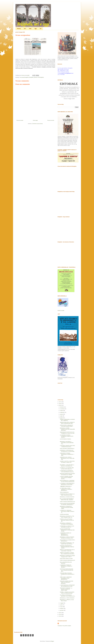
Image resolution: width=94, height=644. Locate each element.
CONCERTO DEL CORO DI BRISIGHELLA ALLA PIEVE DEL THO (67, 458)
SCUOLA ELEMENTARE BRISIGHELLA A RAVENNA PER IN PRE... (67, 530)
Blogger (52, 641)
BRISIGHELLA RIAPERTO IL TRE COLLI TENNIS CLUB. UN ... (67, 517)
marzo (62, 607)
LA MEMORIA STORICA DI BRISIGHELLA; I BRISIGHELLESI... (65, 534)
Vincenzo (19, 29)
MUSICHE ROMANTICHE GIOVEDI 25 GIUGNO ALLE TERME (67, 474)
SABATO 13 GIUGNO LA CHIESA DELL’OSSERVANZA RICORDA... (67, 553)
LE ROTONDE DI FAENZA (65, 439)
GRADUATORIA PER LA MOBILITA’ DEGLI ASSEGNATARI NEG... (67, 423)
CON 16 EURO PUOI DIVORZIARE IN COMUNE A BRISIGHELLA (67, 504)
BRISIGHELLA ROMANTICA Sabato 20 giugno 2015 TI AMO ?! (67, 556)
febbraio (62, 608)
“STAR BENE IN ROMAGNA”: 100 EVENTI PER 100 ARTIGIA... (67, 543)
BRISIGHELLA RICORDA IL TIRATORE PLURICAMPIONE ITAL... (67, 443)
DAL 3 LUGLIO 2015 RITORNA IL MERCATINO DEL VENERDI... (67, 499)
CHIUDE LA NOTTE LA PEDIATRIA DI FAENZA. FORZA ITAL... (67, 462)
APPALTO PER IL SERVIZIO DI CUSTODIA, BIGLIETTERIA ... (67, 426)
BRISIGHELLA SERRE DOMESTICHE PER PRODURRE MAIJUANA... (67, 429)
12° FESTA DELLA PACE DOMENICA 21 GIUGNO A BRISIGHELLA (66, 489)
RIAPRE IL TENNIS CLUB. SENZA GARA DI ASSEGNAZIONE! (67, 593)
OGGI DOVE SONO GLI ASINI (66, 559)
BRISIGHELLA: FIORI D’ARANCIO (67, 598)
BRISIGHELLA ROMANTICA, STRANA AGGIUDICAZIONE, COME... (66, 507)
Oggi (36, 29)
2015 (60, 405)
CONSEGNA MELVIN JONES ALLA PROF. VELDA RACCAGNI (67, 495)
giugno (62, 418)
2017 (60, 402)
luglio (61, 416)
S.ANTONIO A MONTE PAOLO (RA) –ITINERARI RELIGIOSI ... (67, 446)
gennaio (62, 610)
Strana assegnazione (64, 492)
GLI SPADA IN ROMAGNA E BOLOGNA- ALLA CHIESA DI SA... (68, 596)
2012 (60, 616)
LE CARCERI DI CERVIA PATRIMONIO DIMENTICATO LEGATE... (67, 436)
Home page (35, 120)
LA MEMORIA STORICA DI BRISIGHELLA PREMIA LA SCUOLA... (66, 566)
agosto (62, 414)
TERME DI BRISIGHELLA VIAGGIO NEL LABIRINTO (67, 420)
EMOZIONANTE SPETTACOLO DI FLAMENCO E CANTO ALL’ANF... (67, 433)
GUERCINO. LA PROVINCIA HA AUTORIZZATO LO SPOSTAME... (67, 451)
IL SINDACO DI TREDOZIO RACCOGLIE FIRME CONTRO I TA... (67, 511)
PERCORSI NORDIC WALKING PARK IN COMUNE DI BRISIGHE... (66, 582)
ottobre (62, 411)
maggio (62, 603)
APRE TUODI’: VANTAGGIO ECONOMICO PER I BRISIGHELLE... (66, 578)
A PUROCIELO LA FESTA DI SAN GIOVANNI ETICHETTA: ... (67, 527)
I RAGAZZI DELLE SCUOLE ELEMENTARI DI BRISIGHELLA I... (67, 574)
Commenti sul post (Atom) (37, 124)
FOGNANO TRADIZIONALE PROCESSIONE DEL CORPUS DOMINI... (67, 547)
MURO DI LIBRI (61, 311)
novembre (62, 409)
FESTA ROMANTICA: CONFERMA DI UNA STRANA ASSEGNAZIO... (67, 481)
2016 (60, 404)
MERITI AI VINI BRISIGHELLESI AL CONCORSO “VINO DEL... (67, 550)
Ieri (41, 29)
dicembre (62, 407)
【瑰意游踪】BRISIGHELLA (66, 486)
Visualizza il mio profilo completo (64, 626)
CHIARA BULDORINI (64, 514)
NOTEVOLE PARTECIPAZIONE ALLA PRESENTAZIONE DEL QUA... (67, 570)
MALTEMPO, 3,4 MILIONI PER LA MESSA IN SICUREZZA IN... (67, 465)
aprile (61, 605)
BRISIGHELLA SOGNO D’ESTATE (67, 497)
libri (25, 29)
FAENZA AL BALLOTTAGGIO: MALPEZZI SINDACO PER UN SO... (67, 520)
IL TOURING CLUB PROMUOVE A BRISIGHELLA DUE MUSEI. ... (67, 484)
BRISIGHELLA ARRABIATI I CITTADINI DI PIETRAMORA (66, 524)
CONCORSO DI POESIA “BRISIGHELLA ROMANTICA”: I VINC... (67, 454)
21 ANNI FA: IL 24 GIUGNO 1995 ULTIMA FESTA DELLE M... (67, 468)
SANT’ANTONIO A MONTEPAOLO (67, 449)
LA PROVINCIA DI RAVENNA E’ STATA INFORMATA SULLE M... (67, 471)
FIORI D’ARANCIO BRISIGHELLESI (67, 502)
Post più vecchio (51, 120)
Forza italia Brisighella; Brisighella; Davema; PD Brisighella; (32, 77)
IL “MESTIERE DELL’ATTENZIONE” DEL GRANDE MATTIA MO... (67, 586)
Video (30, 29)
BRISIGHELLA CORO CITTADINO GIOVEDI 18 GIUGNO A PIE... (67, 538)
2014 (60, 613)
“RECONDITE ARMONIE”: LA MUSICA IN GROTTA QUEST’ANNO (66, 589)
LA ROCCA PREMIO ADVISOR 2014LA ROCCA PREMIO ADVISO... (66, 478)
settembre (62, 412)
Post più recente (20, 120)
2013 (60, 614)
